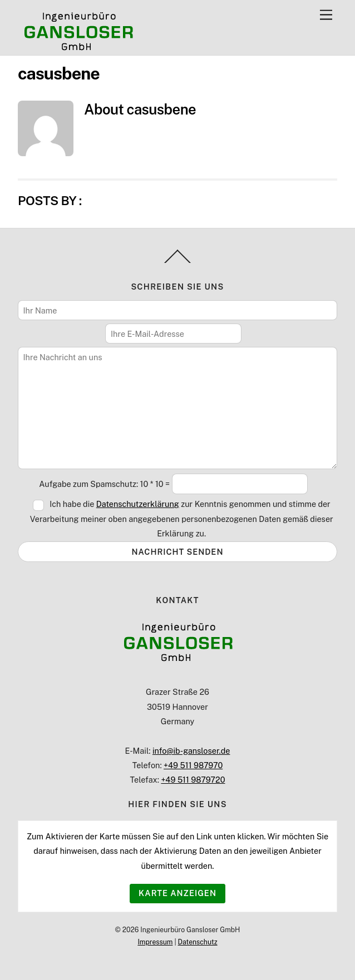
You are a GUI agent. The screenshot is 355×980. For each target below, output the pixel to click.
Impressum (155, 942)
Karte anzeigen (177, 893)
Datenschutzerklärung (138, 504)
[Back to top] (177, 262)
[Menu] (326, 15)
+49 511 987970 (193, 765)
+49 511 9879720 (193, 780)
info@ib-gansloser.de (191, 751)
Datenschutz (198, 942)
